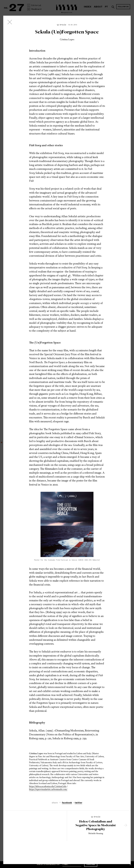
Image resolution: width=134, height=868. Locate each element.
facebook (67, 803)
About (98, 7)
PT (106, 7)
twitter (78, 803)
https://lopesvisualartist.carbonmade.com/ (48, 789)
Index (88, 7)
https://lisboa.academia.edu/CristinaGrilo (48, 786)
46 (69, 275)
